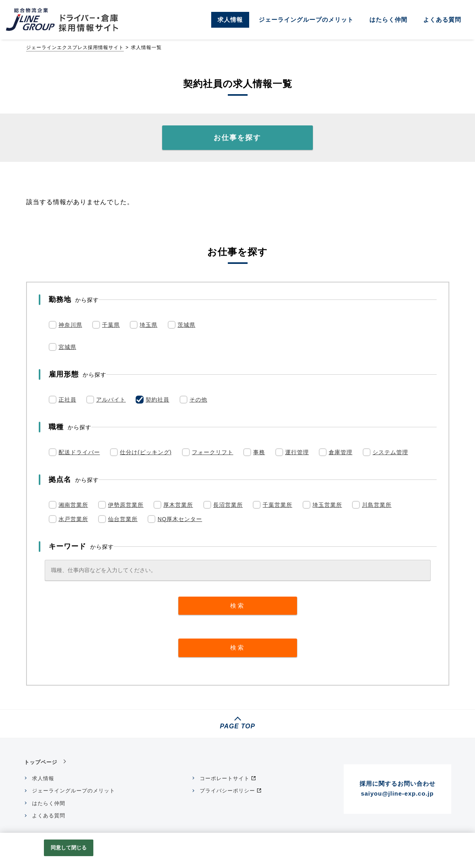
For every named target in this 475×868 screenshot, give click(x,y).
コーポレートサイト (225, 778)
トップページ (41, 762)
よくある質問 (442, 20)
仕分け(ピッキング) (146, 452)
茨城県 (186, 325)
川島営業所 (377, 505)
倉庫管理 (341, 452)
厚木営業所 (178, 505)
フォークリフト (213, 452)
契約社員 (157, 400)
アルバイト (111, 400)
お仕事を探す (237, 138)
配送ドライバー (79, 452)
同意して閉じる (69, 848)
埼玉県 (149, 325)
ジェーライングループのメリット (306, 20)
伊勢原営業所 (126, 505)
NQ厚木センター (180, 519)
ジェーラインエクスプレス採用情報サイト (75, 47)
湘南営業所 (73, 505)
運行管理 (297, 452)
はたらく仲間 (388, 20)
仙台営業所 (123, 519)
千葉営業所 (277, 505)
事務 (259, 452)
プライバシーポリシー (227, 791)
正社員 (67, 400)
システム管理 (390, 452)
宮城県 (67, 347)
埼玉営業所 (327, 505)
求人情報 (230, 20)
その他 (198, 400)
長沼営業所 (228, 505)
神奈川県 (70, 325)
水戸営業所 (73, 519)
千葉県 (111, 325)
